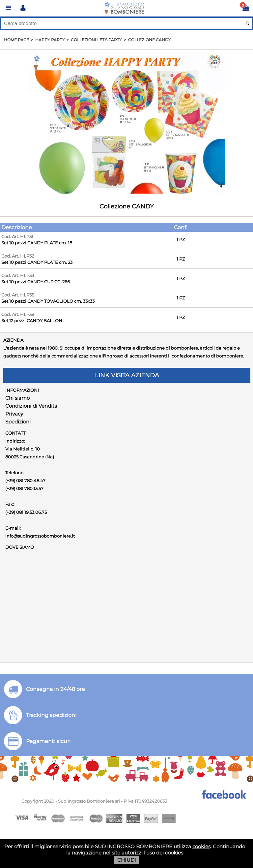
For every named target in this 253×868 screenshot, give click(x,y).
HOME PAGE (16, 40)
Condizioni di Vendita (31, 406)
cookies (201, 846)
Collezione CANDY (150, 40)
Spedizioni (18, 422)
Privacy (14, 414)
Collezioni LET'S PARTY (96, 40)
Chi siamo (17, 398)
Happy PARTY (50, 40)
